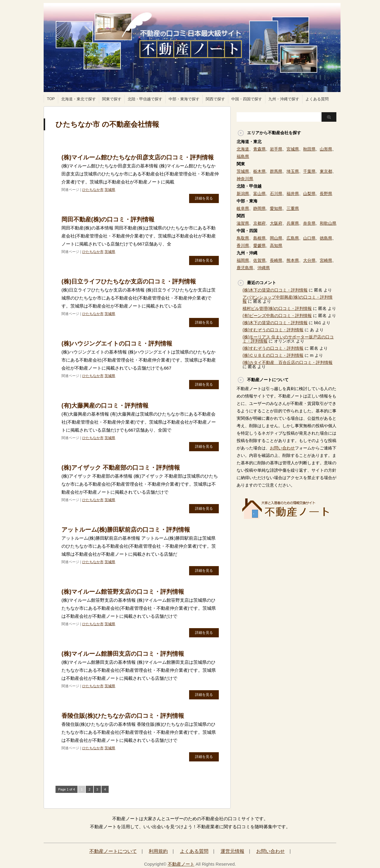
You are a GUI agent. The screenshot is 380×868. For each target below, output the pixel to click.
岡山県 (276, 238)
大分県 (309, 260)
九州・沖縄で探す (284, 99)
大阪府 (276, 223)
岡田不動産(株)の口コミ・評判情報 (108, 219)
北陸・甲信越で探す (145, 99)
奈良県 (309, 223)
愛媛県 (259, 245)
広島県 (293, 238)
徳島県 (326, 238)
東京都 (326, 171)
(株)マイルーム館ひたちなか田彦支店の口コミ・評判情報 (138, 157)
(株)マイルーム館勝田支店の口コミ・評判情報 (123, 654)
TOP (51, 99)
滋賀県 (243, 223)
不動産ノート (181, 864)
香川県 (243, 245)
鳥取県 (243, 238)
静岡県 (259, 208)
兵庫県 (293, 223)
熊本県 (293, 260)
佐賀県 (259, 260)
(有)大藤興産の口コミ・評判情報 (105, 406)
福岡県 (243, 260)
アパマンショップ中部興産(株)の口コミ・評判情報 (288, 299)
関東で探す (112, 99)
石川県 (276, 194)
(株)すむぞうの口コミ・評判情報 (273, 330)
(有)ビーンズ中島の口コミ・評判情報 (277, 316)
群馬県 (276, 171)
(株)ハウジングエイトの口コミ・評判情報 (117, 343)
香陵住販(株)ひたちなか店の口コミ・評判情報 (123, 716)
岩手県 (276, 149)
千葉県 (309, 171)
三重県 (293, 208)
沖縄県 (264, 268)
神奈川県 (245, 179)
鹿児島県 (245, 268)
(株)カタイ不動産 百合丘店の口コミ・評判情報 (288, 362)
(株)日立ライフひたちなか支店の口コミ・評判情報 (129, 281)
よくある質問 (317, 99)
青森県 (259, 149)
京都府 (259, 223)
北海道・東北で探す (79, 99)
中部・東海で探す (184, 99)
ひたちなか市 (93, 190)
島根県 (259, 238)
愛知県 (276, 208)
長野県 (326, 194)
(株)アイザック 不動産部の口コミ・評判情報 (121, 468)
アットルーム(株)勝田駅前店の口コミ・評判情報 (126, 530)
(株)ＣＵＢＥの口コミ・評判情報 (273, 355)
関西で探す (215, 99)
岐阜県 (243, 208)
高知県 (276, 245)
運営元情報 (232, 851)
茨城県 (110, 190)
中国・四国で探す (247, 99)
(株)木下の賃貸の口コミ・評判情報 (275, 290)
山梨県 (309, 194)
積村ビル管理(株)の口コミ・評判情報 (277, 308)
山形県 (326, 149)
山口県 (309, 238)
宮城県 (293, 149)
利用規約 (158, 851)
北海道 (243, 149)
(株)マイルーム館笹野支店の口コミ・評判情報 (123, 592)
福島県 (243, 156)
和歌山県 (328, 223)
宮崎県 (326, 260)
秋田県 (309, 149)
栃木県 (259, 171)
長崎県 (276, 260)
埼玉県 (293, 171)
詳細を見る (204, 198)
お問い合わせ (282, 448)
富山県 (259, 194)
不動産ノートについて (113, 851)
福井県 (293, 194)
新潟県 (243, 194)
